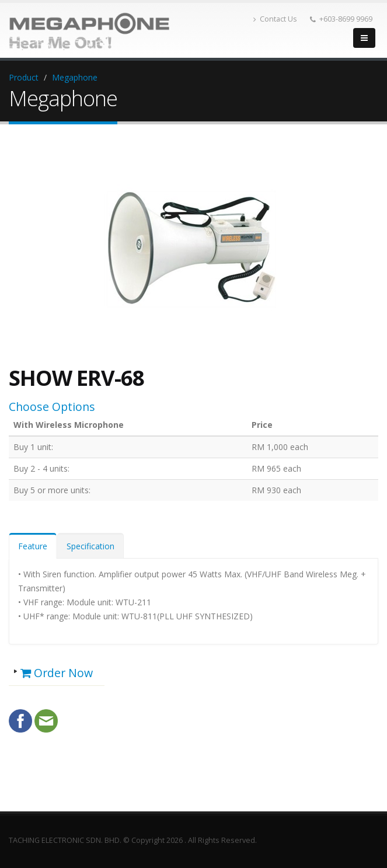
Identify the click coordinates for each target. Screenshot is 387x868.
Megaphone (75, 77)
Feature (33, 546)
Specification (90, 546)
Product (24, 77)
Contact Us (275, 19)
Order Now (57, 673)
